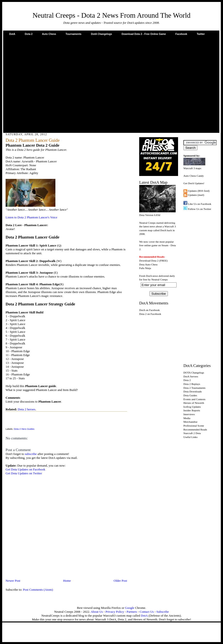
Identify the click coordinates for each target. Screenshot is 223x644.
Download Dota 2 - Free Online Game (144, 34)
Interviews (189, 414)
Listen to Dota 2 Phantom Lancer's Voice (31, 217)
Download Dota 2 (149, 261)
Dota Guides (190, 395)
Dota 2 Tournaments (194, 388)
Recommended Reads (195, 429)
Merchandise (190, 422)
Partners (132, 612)
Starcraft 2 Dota (192, 433)
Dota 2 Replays (192, 384)
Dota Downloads (193, 391)
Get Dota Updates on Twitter (24, 473)
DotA (12, 34)
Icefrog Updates (192, 407)
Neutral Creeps (159, 279)
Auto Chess (49, 34)
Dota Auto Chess (148, 264)
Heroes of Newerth (194, 403)
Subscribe (163, 612)
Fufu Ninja (145, 268)
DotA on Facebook (149, 310)
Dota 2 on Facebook (150, 314)
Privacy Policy (115, 612)
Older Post (120, 581)
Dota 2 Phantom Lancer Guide (33, 140)
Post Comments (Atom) (38, 590)
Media (187, 418)
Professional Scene (194, 426)
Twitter (201, 34)
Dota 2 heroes (26, 409)
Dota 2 (29, 34)
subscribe (31, 454)
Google (130, 608)
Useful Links (190, 437)
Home (67, 581)
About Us (97, 612)
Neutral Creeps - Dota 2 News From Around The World (112, 15)
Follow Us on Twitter (200, 209)
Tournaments (73, 34)
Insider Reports (192, 410)
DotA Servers (191, 376)
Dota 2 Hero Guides (24, 429)
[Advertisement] (46, 84)
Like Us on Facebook (200, 204)
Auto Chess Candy (194, 176)
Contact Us (147, 612)
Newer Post (13, 581)
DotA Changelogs (101, 34)
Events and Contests (194, 399)
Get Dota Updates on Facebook (25, 469)
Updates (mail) (196, 195)
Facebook (181, 34)
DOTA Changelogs (194, 373)
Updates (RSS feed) (199, 191)
